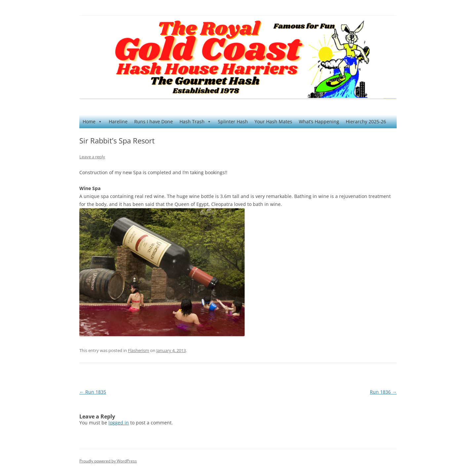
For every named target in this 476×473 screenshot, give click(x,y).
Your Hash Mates (273, 121)
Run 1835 (93, 392)
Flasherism (139, 350)
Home (92, 122)
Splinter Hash (233, 121)
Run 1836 (383, 392)
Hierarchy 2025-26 (366, 121)
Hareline (118, 121)
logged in (119, 423)
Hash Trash (195, 122)
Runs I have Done (154, 121)
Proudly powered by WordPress (108, 461)
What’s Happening (319, 121)
